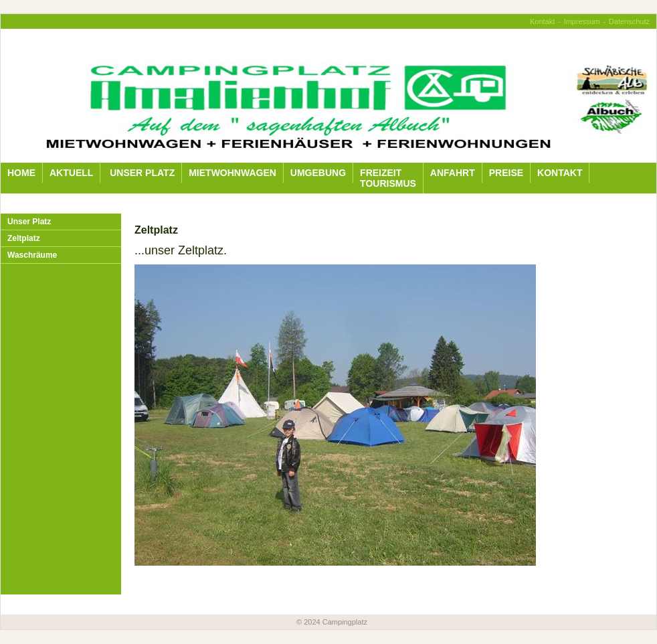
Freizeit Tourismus (388, 178)
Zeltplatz (24, 238)
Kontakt (542, 21)
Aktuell (71, 173)
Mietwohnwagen (232, 173)
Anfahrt (453, 173)
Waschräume (32, 255)
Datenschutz (629, 21)
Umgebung (318, 173)
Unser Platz (141, 173)
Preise (506, 173)
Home (21, 173)
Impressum (581, 21)
